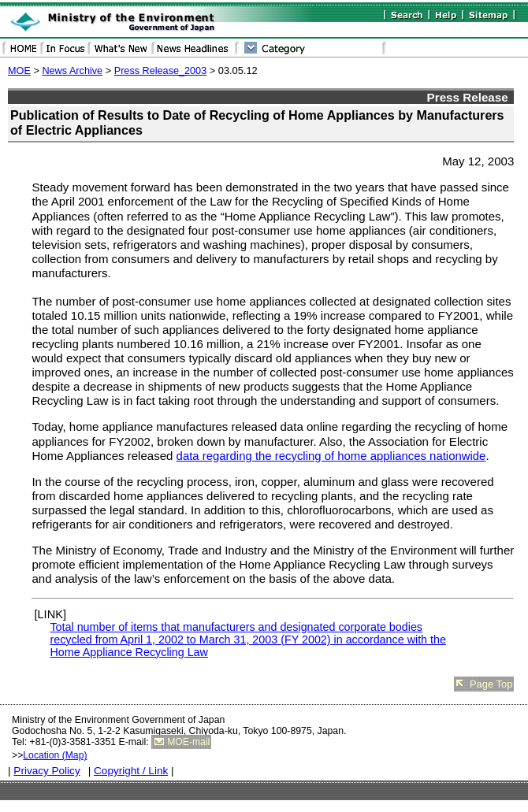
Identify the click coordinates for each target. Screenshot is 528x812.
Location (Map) (55, 755)
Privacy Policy (46, 771)
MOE (19, 71)
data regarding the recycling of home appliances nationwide (331, 456)
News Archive (72, 71)
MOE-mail (188, 742)
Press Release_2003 (161, 71)
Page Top (491, 684)
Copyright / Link (131, 771)
